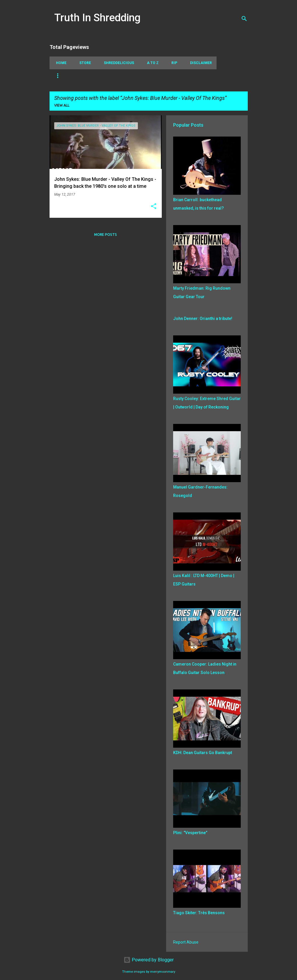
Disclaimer (199, 63)
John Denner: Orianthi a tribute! (203, 319)
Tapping (62, 76)
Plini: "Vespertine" (190, 833)
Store (83, 63)
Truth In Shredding (97, 18)
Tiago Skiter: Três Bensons (199, 913)
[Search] (244, 19)
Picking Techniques (102, 76)
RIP (173, 63)
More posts (106, 235)
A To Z (151, 63)
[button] (154, 207)
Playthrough (147, 76)
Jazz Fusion (199, 76)
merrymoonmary (163, 972)
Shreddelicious (117, 63)
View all (62, 105)
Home (59, 63)
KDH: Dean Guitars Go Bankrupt (203, 753)
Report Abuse (186, 942)
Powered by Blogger (149, 960)
